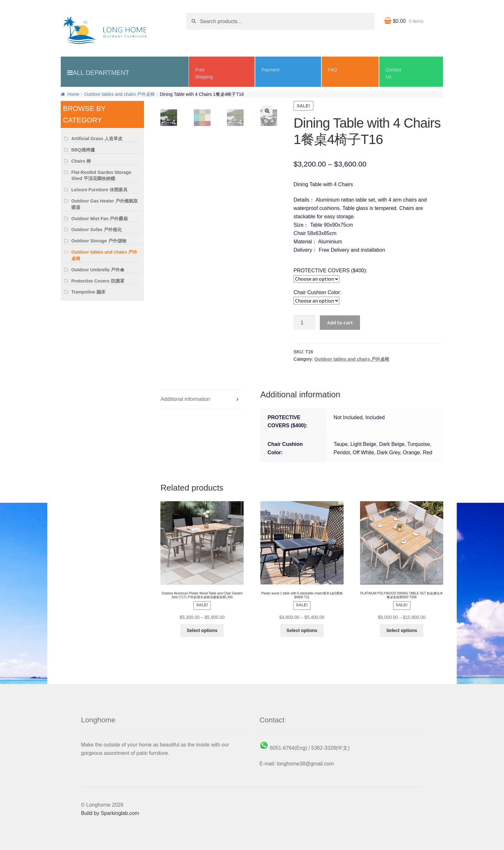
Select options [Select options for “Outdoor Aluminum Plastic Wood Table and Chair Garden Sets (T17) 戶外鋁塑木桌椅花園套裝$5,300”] (202, 630)
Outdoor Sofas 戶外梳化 (97, 230)
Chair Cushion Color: (317, 292)
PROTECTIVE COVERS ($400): (330, 271)
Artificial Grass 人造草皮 (97, 139)
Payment (270, 70)
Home (73, 94)
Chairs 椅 (81, 161)
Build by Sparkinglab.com (110, 813)
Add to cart (340, 322)
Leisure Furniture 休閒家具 (99, 190)
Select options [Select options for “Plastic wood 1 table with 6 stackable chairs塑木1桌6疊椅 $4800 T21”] (302, 630)
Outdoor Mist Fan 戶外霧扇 (100, 219)
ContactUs (393, 73)
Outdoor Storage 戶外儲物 (99, 241)
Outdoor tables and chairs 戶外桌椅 (120, 94)
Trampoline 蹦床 (89, 292)
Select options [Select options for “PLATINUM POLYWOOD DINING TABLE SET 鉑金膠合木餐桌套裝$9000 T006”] (402, 630)
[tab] (202, 399)
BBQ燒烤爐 (83, 150)
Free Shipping (204, 73)
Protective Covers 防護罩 (98, 281)
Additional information (185, 399)
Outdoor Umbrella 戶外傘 (98, 270)
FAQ (333, 70)
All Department (101, 73)
